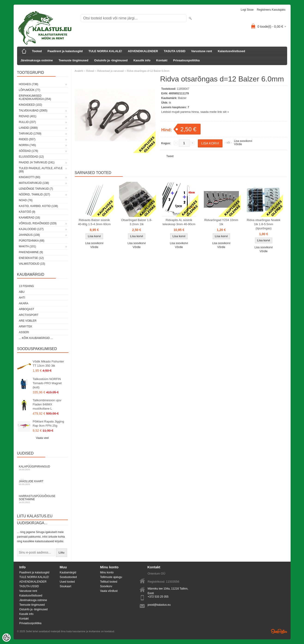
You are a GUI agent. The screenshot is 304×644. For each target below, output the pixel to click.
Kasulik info (142, 60)
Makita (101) (27, 246)
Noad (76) (26, 200)
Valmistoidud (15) (32, 264)
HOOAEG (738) (29, 84)
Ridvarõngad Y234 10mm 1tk (221, 222)
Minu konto (107, 572)
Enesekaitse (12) (31, 258)
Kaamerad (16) (30, 218)
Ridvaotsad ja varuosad (110, 71)
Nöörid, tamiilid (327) (35, 195)
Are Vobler (28, 321)
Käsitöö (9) (27, 212)
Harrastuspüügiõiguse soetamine (42, 499)
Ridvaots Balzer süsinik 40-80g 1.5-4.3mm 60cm (94, 222)
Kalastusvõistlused (231, 51)
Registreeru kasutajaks (271, 10)
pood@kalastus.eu (159, 605)
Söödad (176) (29, 151)
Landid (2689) (28, 128)
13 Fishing (26, 286)
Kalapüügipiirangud (42, 468)
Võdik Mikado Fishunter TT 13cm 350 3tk (48, 364)
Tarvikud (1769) (30, 134)
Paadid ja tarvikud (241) (37, 162)
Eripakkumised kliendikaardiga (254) (35, 97)
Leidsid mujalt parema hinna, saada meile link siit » (195, 112)
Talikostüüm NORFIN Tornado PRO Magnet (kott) (47, 383)
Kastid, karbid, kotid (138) (38, 206)
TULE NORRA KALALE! (105, 51)
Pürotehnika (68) (32, 241)
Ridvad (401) (28, 116)
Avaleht (79, 71)
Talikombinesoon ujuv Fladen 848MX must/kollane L (47, 404)
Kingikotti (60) (30, 177)
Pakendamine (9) (31, 252)
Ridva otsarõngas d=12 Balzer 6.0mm (148, 71)
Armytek (26, 326)
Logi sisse (247, 10)
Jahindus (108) (29, 235)
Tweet (170, 156)
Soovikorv (106, 586)
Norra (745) (27, 145)
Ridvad (90, 71)
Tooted (37, 51)
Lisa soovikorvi (243, 141)
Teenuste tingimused (74, 60)
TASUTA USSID (175, 51)
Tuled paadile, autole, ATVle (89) (41, 170)
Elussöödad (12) (31, 157)
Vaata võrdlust (109, 591)
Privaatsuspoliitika (186, 60)
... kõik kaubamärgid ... (36, 338)
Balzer (182, 98)
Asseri (24, 332)
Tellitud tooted (109, 582)
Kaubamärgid (68, 572)
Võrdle (238, 144)
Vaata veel (42, 438)
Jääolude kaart (42, 483)
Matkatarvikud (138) (34, 183)
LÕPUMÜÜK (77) (30, 90)
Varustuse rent (202, 51)
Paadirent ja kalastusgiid (65, 51)
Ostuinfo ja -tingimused (111, 60)
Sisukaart (66, 586)
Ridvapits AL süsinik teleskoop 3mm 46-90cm (179, 222)
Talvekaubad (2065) (33, 111)
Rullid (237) (27, 122)
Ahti (22, 298)
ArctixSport (29, 315)
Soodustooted (68, 577)
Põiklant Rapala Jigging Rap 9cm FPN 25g (48, 424)
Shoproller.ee (279, 631)
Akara (24, 303)
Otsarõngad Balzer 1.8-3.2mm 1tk (137, 222)
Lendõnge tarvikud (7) (36, 189)
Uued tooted (67, 582)
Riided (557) (27, 139)
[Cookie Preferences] (6, 638)
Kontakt (162, 60)
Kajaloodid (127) (31, 229)
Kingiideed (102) (31, 105)
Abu (22, 292)
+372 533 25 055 (158, 597)
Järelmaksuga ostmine (37, 60)
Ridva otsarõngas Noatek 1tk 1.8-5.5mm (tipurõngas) (264, 224)
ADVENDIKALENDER (143, 51)
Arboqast (27, 309)
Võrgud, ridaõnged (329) (38, 223)
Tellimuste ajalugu (111, 577)
